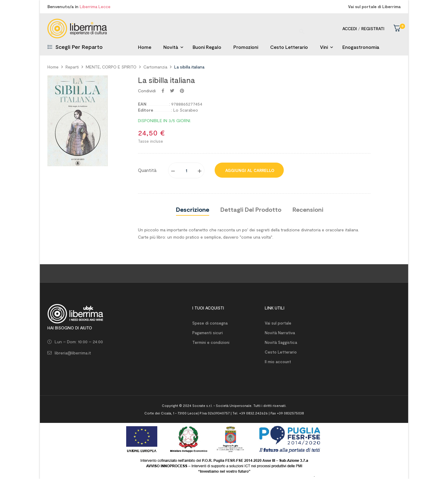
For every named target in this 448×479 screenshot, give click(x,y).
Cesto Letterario (281, 352)
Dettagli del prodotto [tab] (251, 209)
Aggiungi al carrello (249, 170)
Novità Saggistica (281, 342)
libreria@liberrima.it (73, 353)
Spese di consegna (210, 323)
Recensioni (308, 209)
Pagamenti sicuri (208, 333)
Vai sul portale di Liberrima (374, 7)
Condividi (163, 91)
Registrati (373, 29)
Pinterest (182, 91)
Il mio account (278, 362)
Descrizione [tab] (193, 209)
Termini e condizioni (211, 342)
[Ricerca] (224, 29)
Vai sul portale (278, 323)
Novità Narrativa (280, 333)
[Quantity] (187, 170)
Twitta (172, 91)
